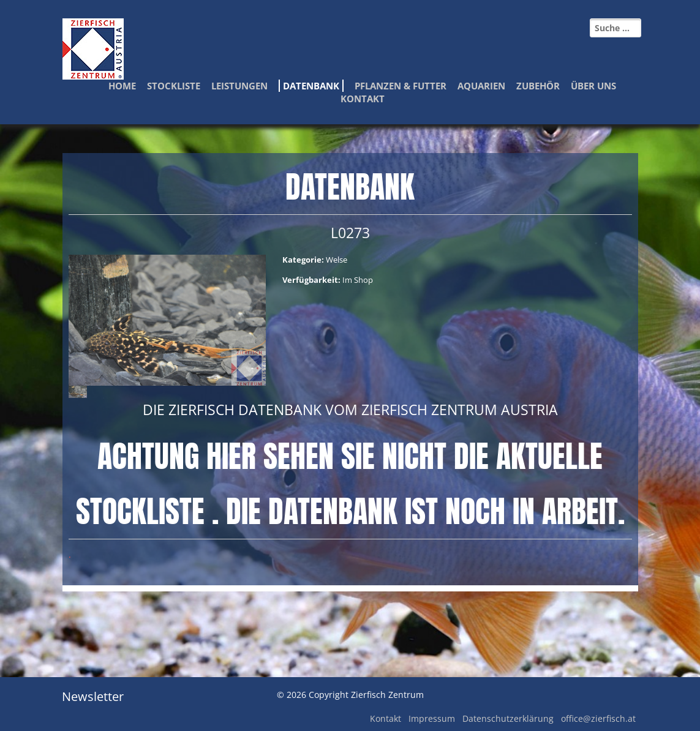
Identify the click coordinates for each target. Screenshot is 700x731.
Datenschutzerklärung (508, 718)
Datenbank (311, 86)
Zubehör (538, 86)
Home (122, 86)
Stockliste (174, 86)
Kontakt (363, 99)
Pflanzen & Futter (401, 86)
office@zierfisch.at (598, 718)
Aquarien (481, 86)
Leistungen (239, 86)
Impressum (432, 718)
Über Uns (593, 86)
